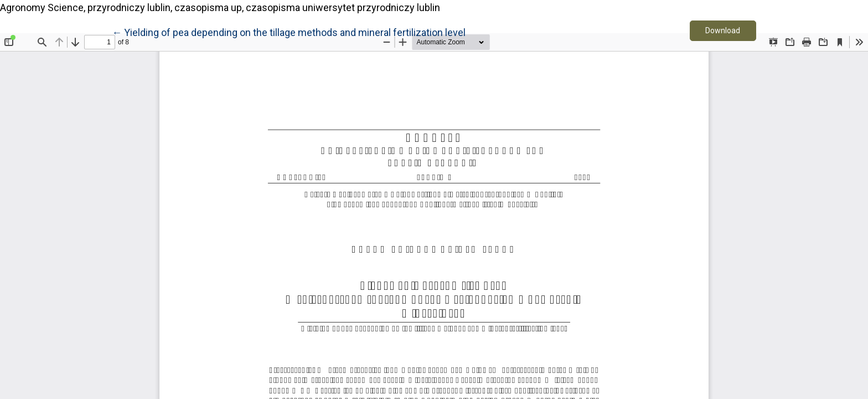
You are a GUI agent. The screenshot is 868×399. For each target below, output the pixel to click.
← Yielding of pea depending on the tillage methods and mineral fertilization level (289, 32)
